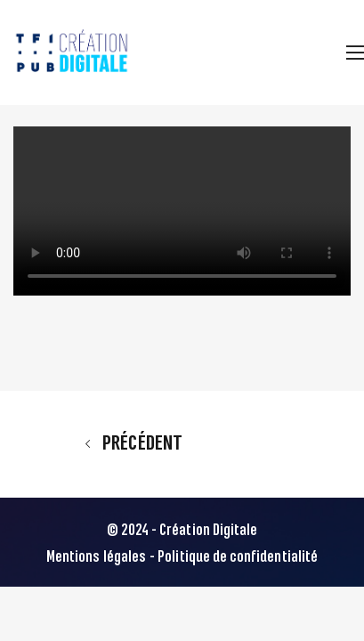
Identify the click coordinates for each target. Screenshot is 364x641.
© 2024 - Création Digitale (182, 531)
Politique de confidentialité (238, 557)
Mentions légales (96, 557)
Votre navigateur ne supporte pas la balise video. (182, 211)
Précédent (133, 444)
